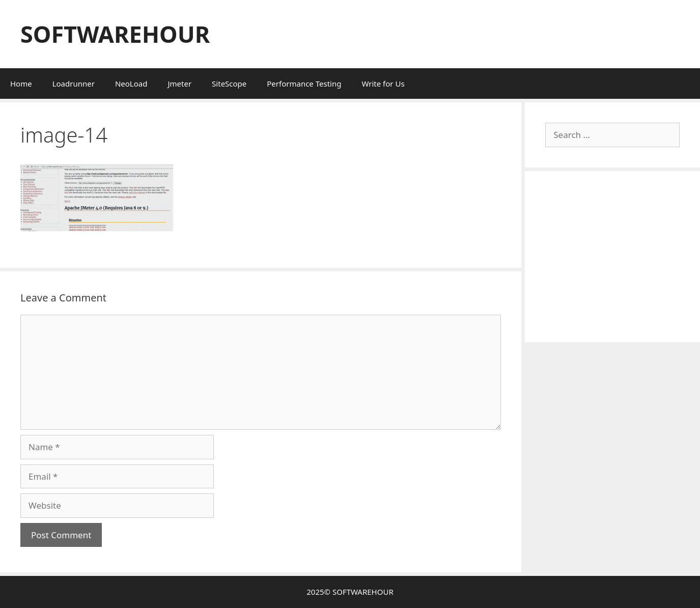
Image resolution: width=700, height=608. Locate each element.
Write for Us (383, 84)
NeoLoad (131, 84)
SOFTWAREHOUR (115, 34)
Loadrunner (74, 84)
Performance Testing (304, 84)
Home (21, 84)
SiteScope (229, 84)
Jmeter (179, 84)
